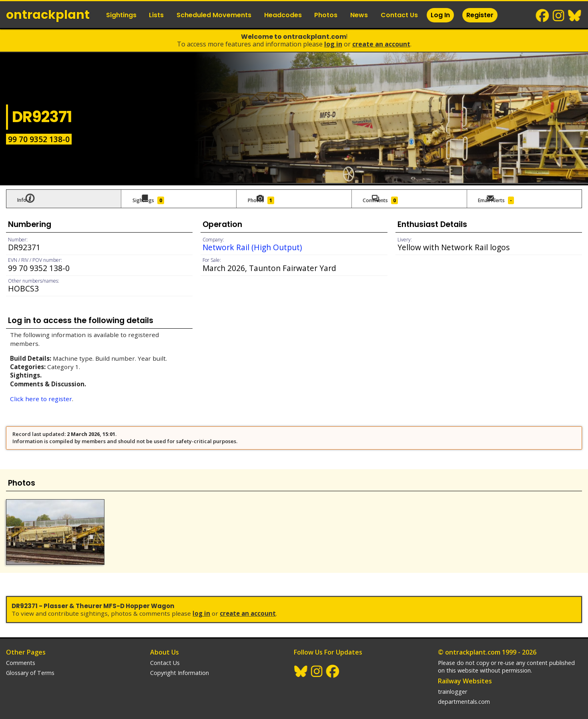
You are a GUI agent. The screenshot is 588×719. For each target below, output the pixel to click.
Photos (326, 15)
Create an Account (381, 44)
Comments (21, 655)
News (359, 15)
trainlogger (453, 684)
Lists (156, 15)
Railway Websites (465, 673)
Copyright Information (180, 665)
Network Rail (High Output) (252, 245)
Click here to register (41, 397)
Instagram (559, 16)
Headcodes (283, 15)
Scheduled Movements (214, 15)
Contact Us (399, 15)
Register (480, 15)
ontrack (48, 15)
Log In (440, 15)
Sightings (121, 15)
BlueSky (575, 16)
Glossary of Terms (30, 665)
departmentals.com (464, 694)
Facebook (543, 16)
